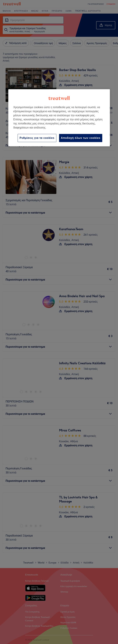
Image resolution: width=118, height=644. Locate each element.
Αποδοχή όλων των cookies (81, 138)
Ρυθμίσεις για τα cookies (37, 138)
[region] (59, 118)
